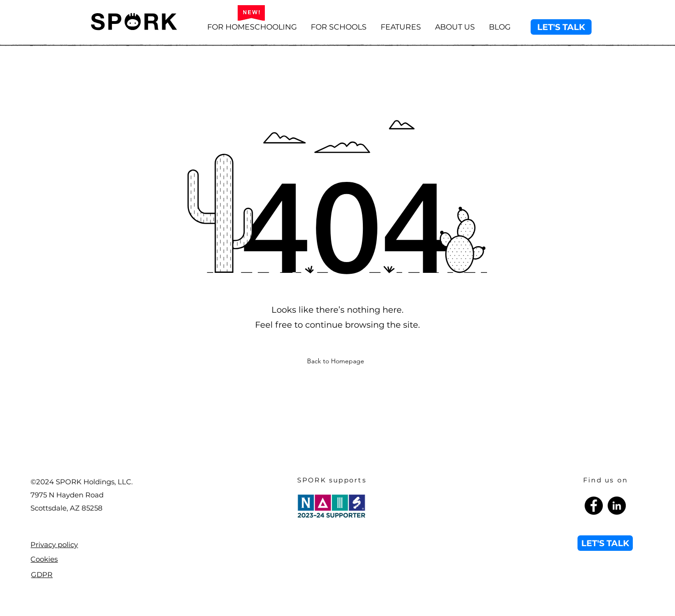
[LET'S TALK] (561, 27)
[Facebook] (594, 506)
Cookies (44, 559)
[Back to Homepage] (337, 361)
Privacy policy (54, 545)
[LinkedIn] (617, 506)
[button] (401, 27)
